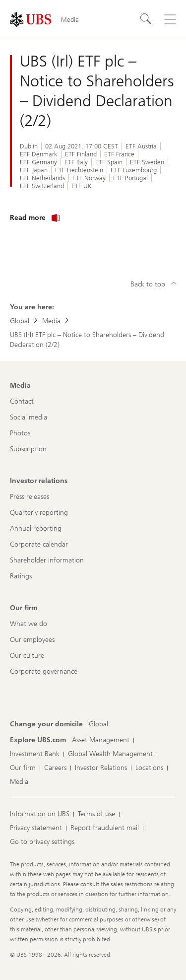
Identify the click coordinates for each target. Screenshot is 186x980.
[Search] (146, 19)
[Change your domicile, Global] (98, 724)
